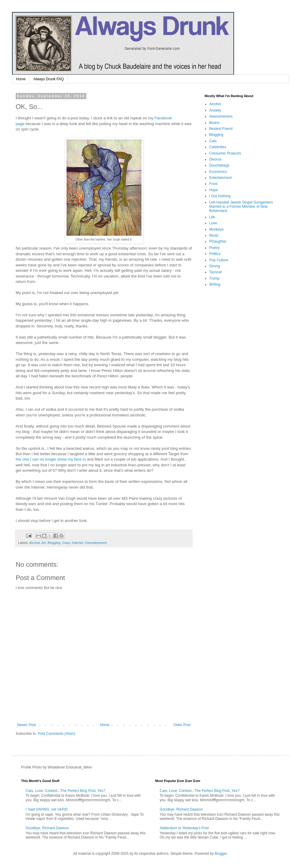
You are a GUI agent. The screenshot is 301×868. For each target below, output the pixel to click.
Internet (78, 543)
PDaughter (218, 241)
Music (214, 235)
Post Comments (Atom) (56, 734)
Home (21, 79)
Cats (213, 141)
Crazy (66, 543)
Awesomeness (221, 116)
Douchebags (219, 165)
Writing (215, 284)
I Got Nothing (220, 196)
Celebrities (218, 147)
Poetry (214, 248)
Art (44, 543)
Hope (214, 190)
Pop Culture (219, 260)
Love (213, 223)
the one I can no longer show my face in (51, 459)
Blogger (221, 854)
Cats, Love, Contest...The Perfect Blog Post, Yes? (65, 791)
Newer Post (26, 725)
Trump (214, 278)
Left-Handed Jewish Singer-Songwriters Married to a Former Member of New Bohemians (241, 207)
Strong (214, 266)
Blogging (54, 543)
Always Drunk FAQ (49, 79)
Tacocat (215, 272)
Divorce (215, 159)
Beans (214, 123)
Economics (218, 172)
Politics (215, 254)
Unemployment (96, 543)
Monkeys (216, 229)
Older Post (182, 725)
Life (212, 217)
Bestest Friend (221, 129)
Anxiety (215, 110)
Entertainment (220, 178)
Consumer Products (225, 153)
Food (213, 184)
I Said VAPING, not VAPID (47, 809)
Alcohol (34, 543)
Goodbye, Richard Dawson (47, 828)
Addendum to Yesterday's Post (184, 828)
